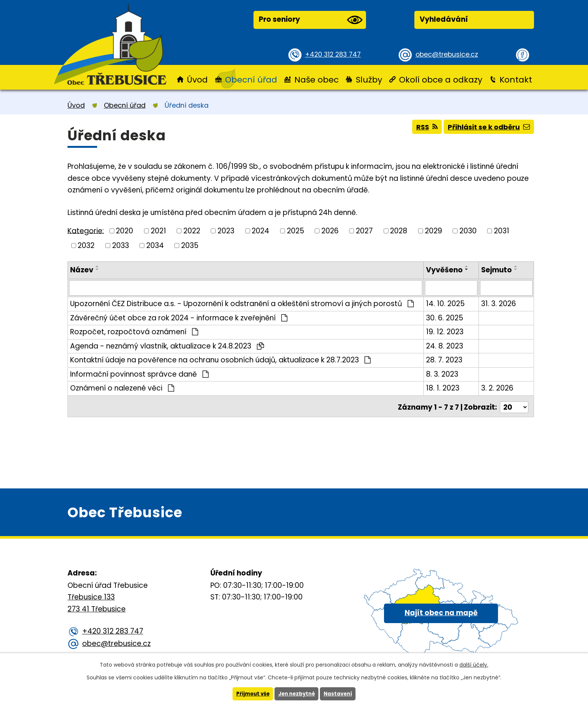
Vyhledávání (444, 19)
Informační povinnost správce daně (139, 373)
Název (82, 270)
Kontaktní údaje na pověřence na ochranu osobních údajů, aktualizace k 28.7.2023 (220, 360)
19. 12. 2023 (445, 331)
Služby (369, 80)
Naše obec (316, 80)
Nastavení (340, 694)
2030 (468, 231)
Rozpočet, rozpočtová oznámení (134, 331)
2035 (190, 245)
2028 (399, 231)
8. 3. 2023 (443, 373)
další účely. (474, 664)
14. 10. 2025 (446, 303)
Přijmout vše (251, 694)
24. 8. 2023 (445, 345)
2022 (192, 231)
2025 (295, 231)
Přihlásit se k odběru (487, 129)
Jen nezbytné (297, 694)
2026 (330, 231)
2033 (121, 245)
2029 (433, 231)
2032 (86, 245)
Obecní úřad (251, 80)
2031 (502, 231)
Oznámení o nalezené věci (122, 388)
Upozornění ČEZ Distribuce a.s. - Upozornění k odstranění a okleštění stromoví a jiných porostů (242, 303)
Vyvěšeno (445, 270)
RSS (420, 129)
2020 (124, 231)
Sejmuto (497, 270)
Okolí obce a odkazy (441, 80)
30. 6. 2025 (445, 317)
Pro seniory (310, 20)
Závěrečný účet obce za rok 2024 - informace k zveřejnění (179, 317)
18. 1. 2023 (443, 388)
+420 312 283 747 (335, 54)
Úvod (197, 80)
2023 (226, 231)
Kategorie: (86, 231)
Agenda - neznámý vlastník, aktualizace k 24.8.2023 (167, 345)
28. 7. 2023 (445, 360)
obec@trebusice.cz (449, 54)
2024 (260, 231)
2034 (155, 245)
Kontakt (516, 80)
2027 (364, 231)
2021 (158, 231)
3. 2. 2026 (498, 388)
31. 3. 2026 (499, 303)
